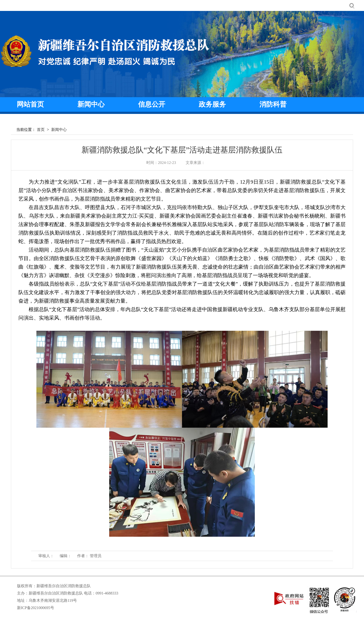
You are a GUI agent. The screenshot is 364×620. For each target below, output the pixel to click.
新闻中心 (91, 104)
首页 (41, 130)
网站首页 (30, 104)
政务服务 (212, 104)
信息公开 (152, 104)
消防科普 (273, 104)
